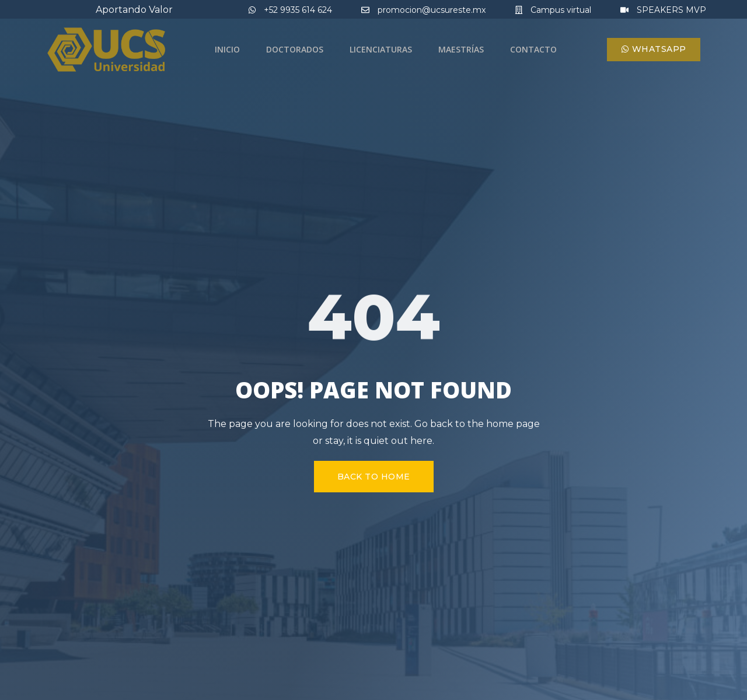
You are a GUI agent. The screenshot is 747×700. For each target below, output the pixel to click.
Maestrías (461, 49)
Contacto (533, 49)
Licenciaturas (381, 49)
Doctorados (295, 49)
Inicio (227, 49)
